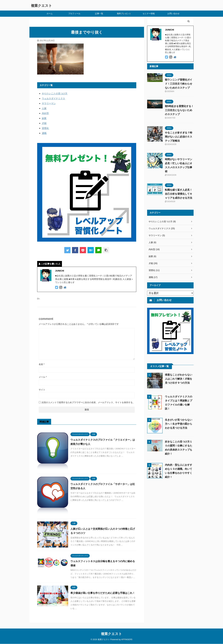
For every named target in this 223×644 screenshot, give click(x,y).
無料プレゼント (124, 14)
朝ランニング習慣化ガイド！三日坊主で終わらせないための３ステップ (179, 84)
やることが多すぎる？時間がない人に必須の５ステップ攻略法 (179, 137)
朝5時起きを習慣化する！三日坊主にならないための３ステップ (179, 110)
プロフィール (74, 14)
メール (43, 377)
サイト (42, 390)
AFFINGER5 (127, 637)
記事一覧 (99, 14)
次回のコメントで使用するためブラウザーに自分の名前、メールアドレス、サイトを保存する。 (88, 402)
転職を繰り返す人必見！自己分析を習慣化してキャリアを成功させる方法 (179, 194)
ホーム (50, 14)
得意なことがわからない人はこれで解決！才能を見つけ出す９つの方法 (179, 379)
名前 (42, 364)
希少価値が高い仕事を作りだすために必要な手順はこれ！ (103, 593)
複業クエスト (42, 6)
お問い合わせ (173, 14)
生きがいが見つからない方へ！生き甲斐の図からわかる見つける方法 (179, 424)
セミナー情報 (149, 14)
